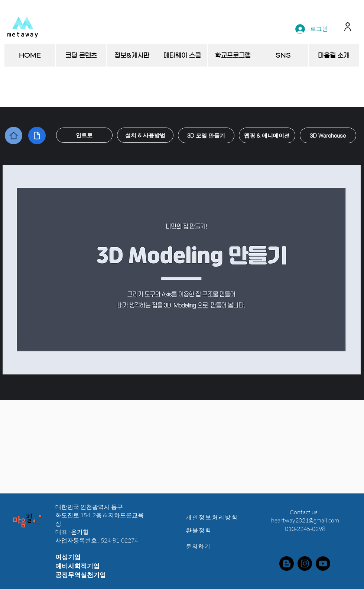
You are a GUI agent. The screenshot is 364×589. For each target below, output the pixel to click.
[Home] (14, 136)
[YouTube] (323, 564)
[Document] (37, 136)
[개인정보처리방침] (216, 517)
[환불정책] (216, 530)
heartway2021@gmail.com (305, 520)
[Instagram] (305, 564)
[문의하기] (216, 546)
